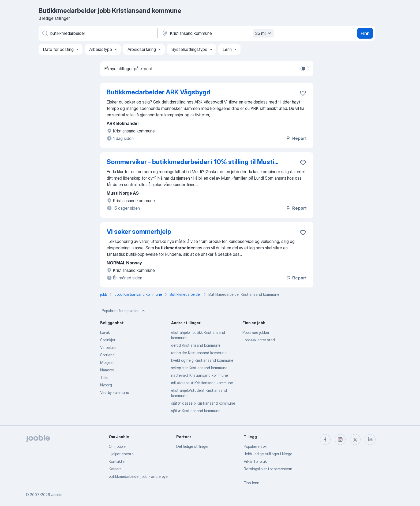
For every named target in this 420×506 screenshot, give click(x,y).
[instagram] (340, 439)
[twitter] (355, 439)
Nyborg (106, 385)
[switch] (305, 69)
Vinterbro (108, 347)
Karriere (115, 469)
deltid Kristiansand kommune (196, 345)
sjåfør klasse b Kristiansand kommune (203, 403)
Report (296, 138)
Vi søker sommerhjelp (139, 232)
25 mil (264, 33)
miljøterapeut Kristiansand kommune (202, 383)
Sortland (107, 355)
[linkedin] (370, 439)
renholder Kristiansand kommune (199, 353)
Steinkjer (108, 340)
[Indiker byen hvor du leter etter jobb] (217, 33)
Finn (365, 33)
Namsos (107, 370)
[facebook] (325, 439)
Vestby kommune (115, 392)
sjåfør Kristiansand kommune (196, 411)
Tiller (104, 377)
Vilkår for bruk (255, 461)
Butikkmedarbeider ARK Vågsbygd (159, 92)
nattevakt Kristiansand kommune (200, 375)
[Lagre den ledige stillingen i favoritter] (303, 93)
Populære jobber (256, 332)
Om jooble (117, 446)
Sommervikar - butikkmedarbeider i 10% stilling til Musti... (192, 162)
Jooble (57, 495)
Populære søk (255, 446)
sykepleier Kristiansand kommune (199, 368)
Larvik (105, 332)
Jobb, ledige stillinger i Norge (268, 454)
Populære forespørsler (124, 311)
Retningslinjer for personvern (268, 469)
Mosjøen (107, 362)
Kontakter (117, 461)
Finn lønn (252, 483)
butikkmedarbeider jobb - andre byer (139, 476)
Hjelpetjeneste (121, 454)
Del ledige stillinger (192, 446)
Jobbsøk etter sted (259, 340)
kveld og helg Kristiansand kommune (202, 360)
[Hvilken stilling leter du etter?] (97, 33)
